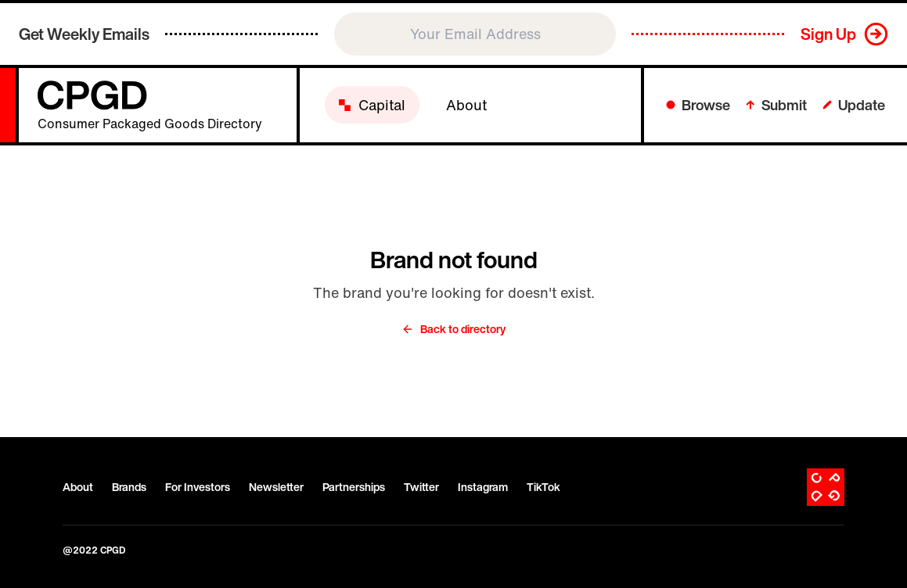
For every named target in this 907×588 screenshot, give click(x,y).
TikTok (543, 487)
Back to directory (453, 329)
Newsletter (276, 487)
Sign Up (828, 34)
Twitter (421, 487)
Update (854, 105)
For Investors (198, 487)
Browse (698, 105)
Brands (129, 487)
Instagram (483, 487)
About (78, 487)
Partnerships (354, 487)
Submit (776, 105)
